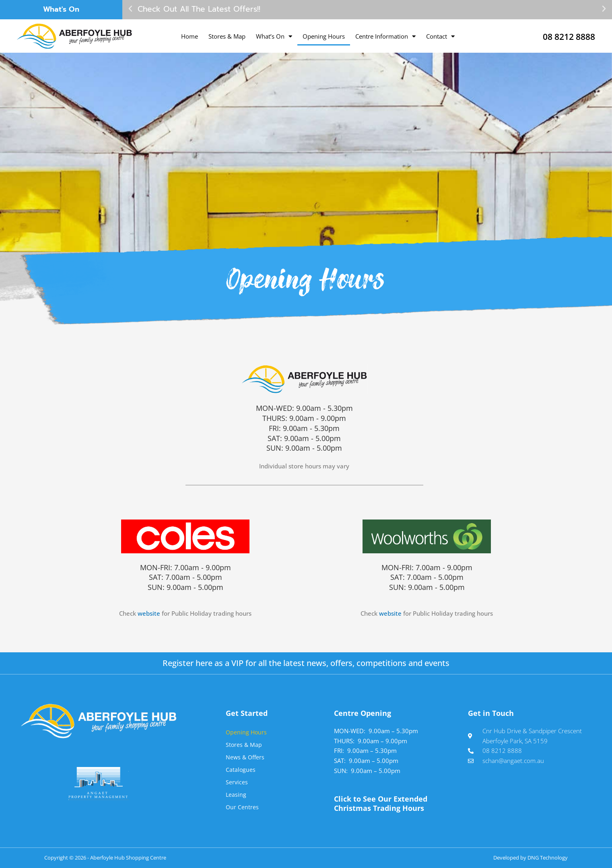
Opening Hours (324, 36)
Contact (440, 36)
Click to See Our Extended (381, 803)
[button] (130, 9)
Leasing (236, 794)
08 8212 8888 (562, 36)
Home (190, 36)
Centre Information (385, 36)
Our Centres (242, 807)
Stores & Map (227, 36)
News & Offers (246, 757)
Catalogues (241, 769)
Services (237, 782)
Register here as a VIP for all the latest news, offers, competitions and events (306, 663)
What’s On (274, 36)
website (149, 613)
